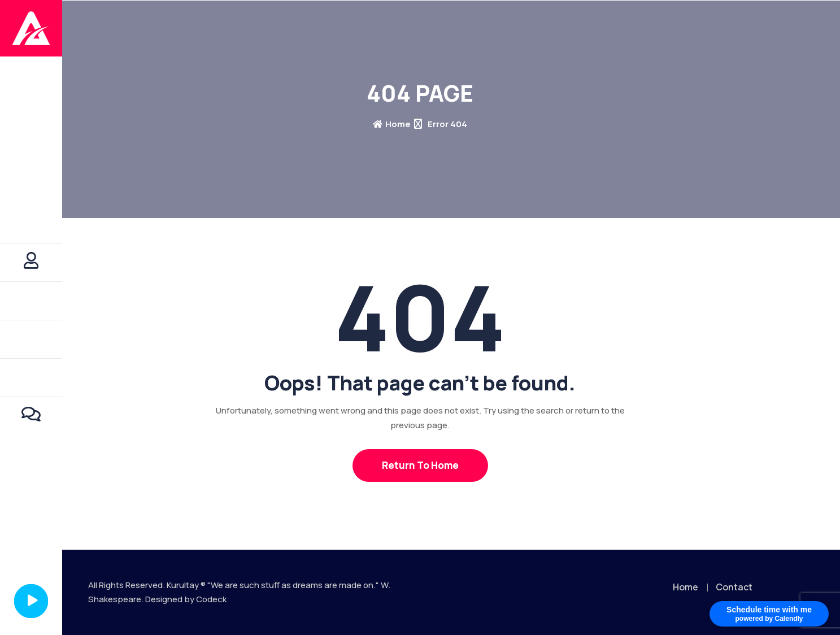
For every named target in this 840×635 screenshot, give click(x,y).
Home (392, 124)
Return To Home (420, 465)
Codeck (211, 599)
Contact (734, 587)
